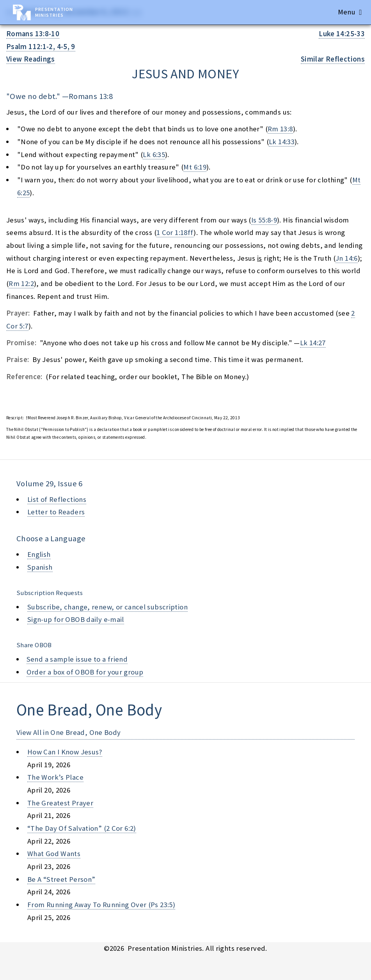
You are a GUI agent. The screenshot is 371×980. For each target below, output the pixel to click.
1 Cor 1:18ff (175, 232)
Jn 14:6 (347, 258)
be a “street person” (61, 879)
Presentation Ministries (54, 12)
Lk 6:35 (154, 155)
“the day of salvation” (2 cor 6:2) (82, 828)
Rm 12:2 (21, 283)
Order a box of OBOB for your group (85, 672)
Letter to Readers (56, 512)
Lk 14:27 (313, 343)
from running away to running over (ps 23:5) (101, 905)
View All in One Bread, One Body (69, 732)
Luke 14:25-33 (342, 34)
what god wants (54, 854)
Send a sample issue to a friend (77, 659)
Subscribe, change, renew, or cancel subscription (107, 607)
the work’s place (55, 777)
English (39, 554)
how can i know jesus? (65, 752)
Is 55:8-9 (264, 220)
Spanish (40, 567)
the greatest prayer (60, 803)
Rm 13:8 (280, 129)
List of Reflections (57, 499)
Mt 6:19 (195, 167)
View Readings (31, 59)
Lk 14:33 (282, 142)
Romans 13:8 (91, 96)
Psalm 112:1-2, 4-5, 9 (41, 47)
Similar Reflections (333, 59)
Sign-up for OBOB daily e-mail (76, 619)
